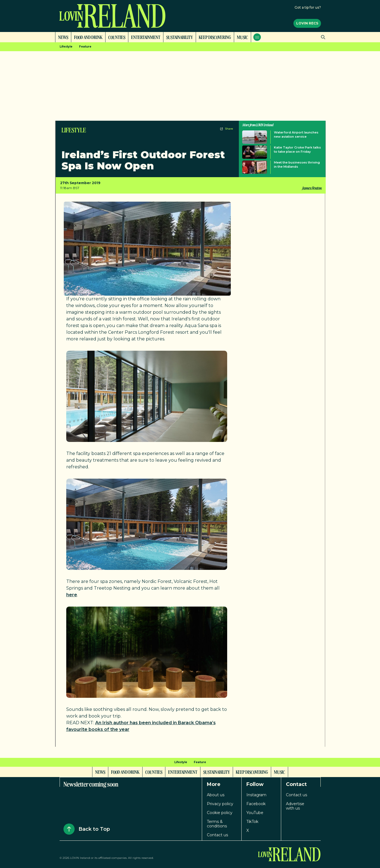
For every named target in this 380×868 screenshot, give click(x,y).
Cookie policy (220, 813)
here (72, 595)
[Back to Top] (69, 829)
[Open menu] (257, 37)
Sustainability (180, 37)
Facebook (256, 804)
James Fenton (312, 188)
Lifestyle (66, 47)
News (63, 37)
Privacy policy (220, 804)
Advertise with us (295, 806)
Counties (117, 37)
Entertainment (146, 37)
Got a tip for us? (308, 7)
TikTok (252, 822)
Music (242, 37)
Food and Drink (88, 37)
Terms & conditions (217, 824)
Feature (85, 47)
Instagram (256, 795)
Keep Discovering (215, 37)
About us (216, 795)
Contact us (217, 835)
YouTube (255, 813)
